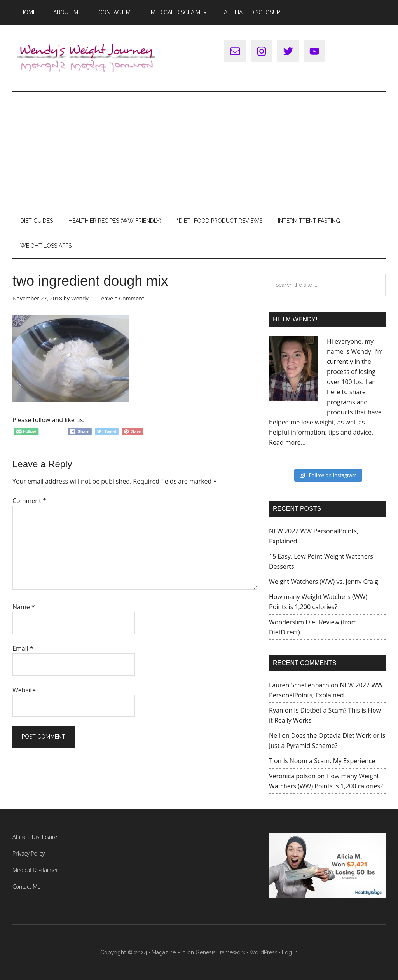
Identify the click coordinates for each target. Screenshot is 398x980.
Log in (290, 952)
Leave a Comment (121, 298)
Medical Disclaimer (35, 870)
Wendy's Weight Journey (86, 58)
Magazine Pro (169, 952)
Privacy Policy (29, 853)
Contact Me (26, 887)
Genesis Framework (220, 952)
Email (23, 648)
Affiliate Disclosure (35, 837)
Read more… (287, 442)
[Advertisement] (199, 150)
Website (24, 690)
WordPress (264, 952)
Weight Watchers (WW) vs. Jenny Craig (324, 582)
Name (24, 607)
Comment (29, 501)
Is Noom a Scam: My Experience (329, 761)
